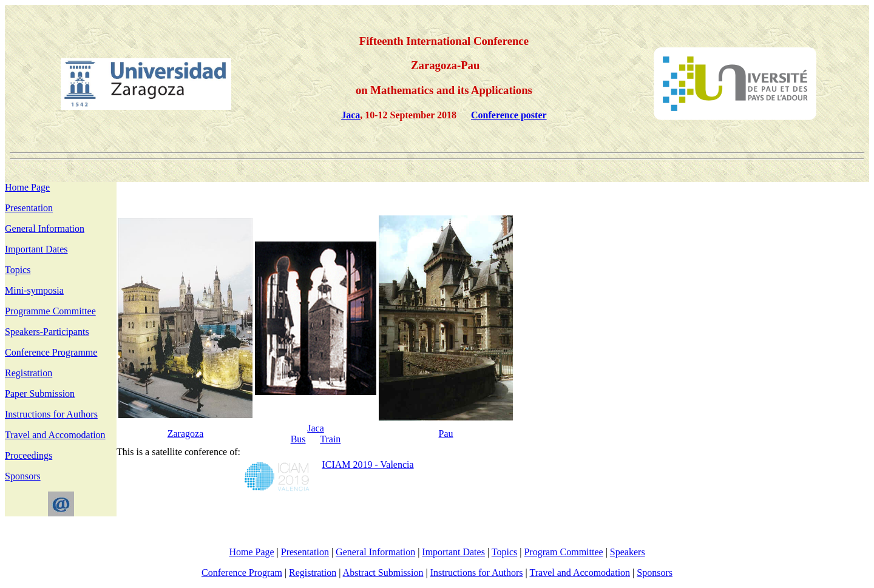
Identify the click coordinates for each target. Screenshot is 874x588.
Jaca (316, 428)
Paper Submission (40, 394)
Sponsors (23, 476)
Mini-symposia (34, 290)
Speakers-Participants (47, 332)
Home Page (27, 187)
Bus (298, 439)
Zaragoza (186, 434)
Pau (446, 434)
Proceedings (29, 455)
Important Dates (36, 249)
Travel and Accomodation (55, 435)
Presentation (29, 208)
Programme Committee (50, 311)
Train (330, 439)
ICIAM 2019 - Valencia (368, 465)
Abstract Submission (383, 573)
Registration (29, 373)
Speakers (628, 552)
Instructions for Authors (51, 414)
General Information (45, 228)
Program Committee (563, 552)
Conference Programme (51, 352)
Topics (18, 270)
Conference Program (242, 573)
